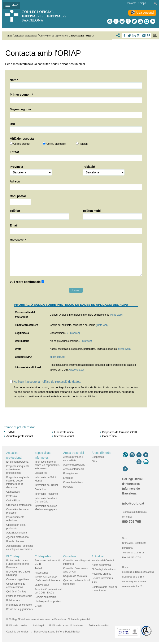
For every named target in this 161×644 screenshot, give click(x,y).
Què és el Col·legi (16, 592)
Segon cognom (20, 109)
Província (16, 167)
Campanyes (13, 492)
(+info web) (116, 315)
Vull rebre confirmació (25, 282)
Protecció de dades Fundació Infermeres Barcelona (18, 564)
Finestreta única (64, 432)
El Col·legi (13, 556)
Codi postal (18, 196)
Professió (12, 496)
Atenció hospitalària (74, 465)
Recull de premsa (101, 574)
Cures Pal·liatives (73, 482)
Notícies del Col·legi (103, 561)
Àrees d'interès (101, 453)
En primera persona (17, 462)
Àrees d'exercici (73, 453)
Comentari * (18, 240)
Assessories (42, 573)
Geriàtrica (40, 489)
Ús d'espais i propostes (48, 601)
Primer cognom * (22, 95)
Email (14, 225)
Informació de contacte (19, 605)
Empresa (68, 478)
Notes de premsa (101, 565)
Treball (10, 432)
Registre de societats (75, 576)
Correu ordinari (22, 144)
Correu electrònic (56, 144)
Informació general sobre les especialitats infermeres (47, 465)
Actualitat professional (20, 436)
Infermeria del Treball (47, 485)
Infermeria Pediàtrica (46, 494)
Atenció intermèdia (73, 469)
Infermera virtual (64, 436)
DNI (12, 124)
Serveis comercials (45, 597)
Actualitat (98, 556)
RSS (94, 583)
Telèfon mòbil (92, 211)
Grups (38, 606)
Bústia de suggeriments (19, 609)
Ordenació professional (19, 505)
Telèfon (84, 144)
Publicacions (13, 600)
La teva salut (42, 585)
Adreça (15, 181)
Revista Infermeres (102, 578)
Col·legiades (43, 556)
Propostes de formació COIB (120, 432)
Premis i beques (15, 541)
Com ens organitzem (18, 579)
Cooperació (98, 457)
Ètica (94, 461)
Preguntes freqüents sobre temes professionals (18, 470)
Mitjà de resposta (22, 139)
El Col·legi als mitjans (104, 569)
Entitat (14, 152)
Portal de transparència (19, 596)
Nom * (14, 80)
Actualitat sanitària (17, 533)
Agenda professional (18, 537)
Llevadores (41, 473)
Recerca (68, 487)
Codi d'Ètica (110, 436)
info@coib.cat (133, 503)
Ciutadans (70, 556)
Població (89, 167)
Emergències (70, 474)
